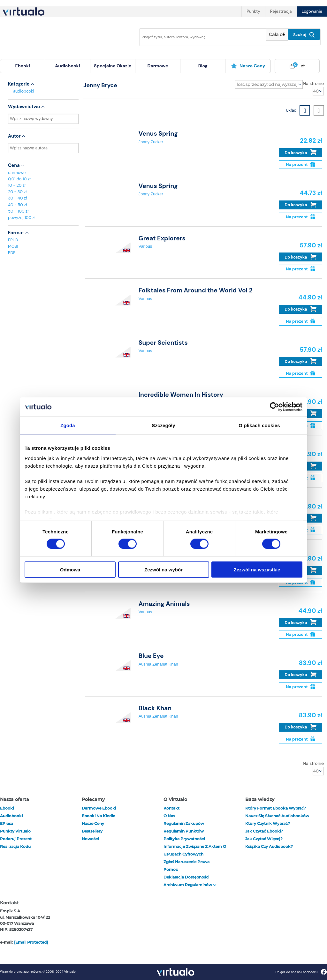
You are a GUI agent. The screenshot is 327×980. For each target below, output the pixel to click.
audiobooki (24, 91)
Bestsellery (92, 831)
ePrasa (7, 823)
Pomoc (171, 869)
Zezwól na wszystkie (257, 569)
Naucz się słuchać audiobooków (277, 816)
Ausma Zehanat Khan (158, 664)
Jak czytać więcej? (264, 839)
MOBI (13, 246)
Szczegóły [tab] (163, 425)
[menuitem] (23, 66)
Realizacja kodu (15, 846)
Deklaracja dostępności (186, 877)
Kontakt (171, 808)
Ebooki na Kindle (98, 816)
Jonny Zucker (151, 142)
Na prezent (300, 165)
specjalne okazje (113, 66)
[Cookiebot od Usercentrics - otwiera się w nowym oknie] (274, 407)
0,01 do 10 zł (19, 179)
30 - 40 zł (17, 198)
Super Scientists (163, 343)
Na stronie (313, 83)
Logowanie (312, 11)
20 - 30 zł (17, 192)
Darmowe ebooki (99, 808)
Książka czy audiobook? (269, 846)
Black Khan (155, 708)
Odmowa (70, 569)
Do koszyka (301, 152)
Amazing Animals (164, 604)
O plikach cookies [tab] (259, 425)
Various (145, 246)
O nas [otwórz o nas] (169, 816)
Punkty (253, 11)
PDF (12, 253)
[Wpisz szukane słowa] (201, 37)
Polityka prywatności (184, 839)
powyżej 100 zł (22, 218)
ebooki (7, 808)
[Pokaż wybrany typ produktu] (277, 35)
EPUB (13, 240)
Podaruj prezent (16, 839)
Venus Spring (158, 134)
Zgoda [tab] (68, 425)
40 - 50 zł (17, 205)
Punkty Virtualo (15, 831)
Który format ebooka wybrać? (276, 808)
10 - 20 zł (17, 185)
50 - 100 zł (18, 211)
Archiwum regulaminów (190, 885)
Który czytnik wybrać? (268, 823)
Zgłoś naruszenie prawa (186, 862)
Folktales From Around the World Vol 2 (196, 290)
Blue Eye (151, 656)
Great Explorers (162, 238)
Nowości (90, 839)
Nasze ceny (248, 66)
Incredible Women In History (181, 395)
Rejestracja (281, 11)
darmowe (158, 66)
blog (203, 66)
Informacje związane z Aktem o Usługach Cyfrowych (195, 850)
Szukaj (304, 35)
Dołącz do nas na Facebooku (301, 972)
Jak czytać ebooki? (264, 831)
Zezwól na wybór (163, 569)
